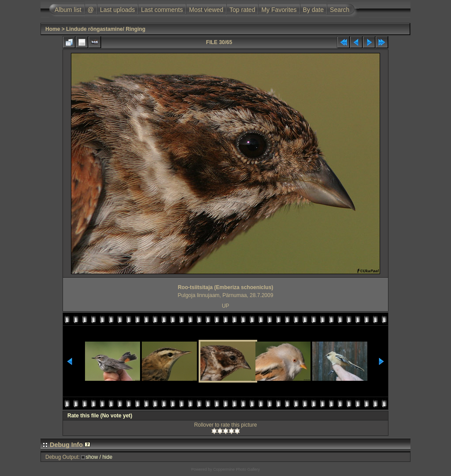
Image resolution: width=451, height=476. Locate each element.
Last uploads (117, 10)
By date (313, 10)
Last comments (162, 10)
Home (53, 29)
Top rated (242, 10)
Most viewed (206, 10)
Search (340, 10)
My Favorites (279, 10)
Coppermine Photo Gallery (237, 469)
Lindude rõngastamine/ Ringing (106, 29)
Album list (68, 10)
